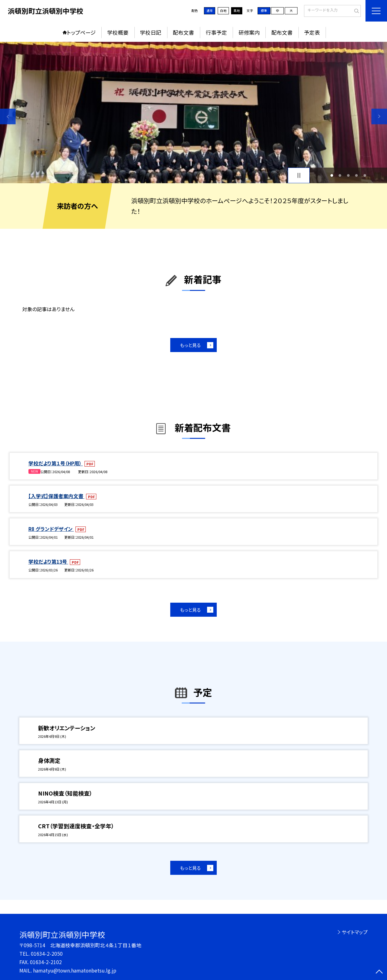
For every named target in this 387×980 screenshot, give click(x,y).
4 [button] (357, 176)
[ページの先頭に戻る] (379, 972)
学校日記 (151, 32)
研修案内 (249, 32)
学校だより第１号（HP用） (56, 463)
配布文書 (183, 32)
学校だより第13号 (48, 562)
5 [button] (365, 176)
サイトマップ (355, 932)
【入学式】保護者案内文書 (56, 496)
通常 (210, 10)
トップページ (81, 32)
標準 (264, 10)
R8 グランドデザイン (51, 529)
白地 (223, 10)
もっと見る (190, 345)
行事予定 (216, 32)
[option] (194, 113)
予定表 (312, 32)
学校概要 (118, 32)
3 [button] (348, 176)
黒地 (237, 10)
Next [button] (379, 116)
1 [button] (332, 176)
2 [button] (340, 176)
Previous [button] (8, 116)
